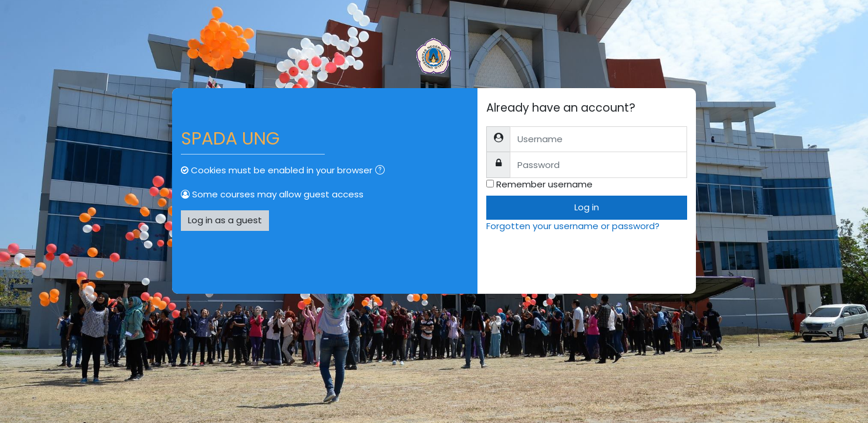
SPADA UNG (230, 139)
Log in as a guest (225, 220)
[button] (382, 171)
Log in (587, 207)
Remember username (544, 184)
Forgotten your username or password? (573, 226)
